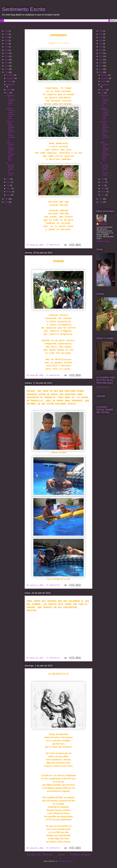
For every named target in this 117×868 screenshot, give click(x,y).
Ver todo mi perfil (103, 241)
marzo (9, 188)
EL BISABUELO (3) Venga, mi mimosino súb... (10, 169)
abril (8, 185)
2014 (7, 66)
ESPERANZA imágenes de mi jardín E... (10, 101)
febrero (9, 192)
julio (8, 93)
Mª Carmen (103, 224)
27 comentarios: (54, 245)
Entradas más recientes (40, 855)
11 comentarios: (54, 375)
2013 (7, 69)
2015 (7, 63)
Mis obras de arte (103, 387)
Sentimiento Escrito (24, 9)
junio (9, 179)
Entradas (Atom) (66, 861)
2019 (7, 50)
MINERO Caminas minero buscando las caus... (10, 114)
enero (9, 195)
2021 (7, 44)
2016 (7, 60)
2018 (7, 53)
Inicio (61, 855)
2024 (7, 37)
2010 (7, 202)
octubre (10, 81)
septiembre (11, 85)
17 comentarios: (54, 658)
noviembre (11, 78)
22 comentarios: (54, 848)
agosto (9, 90)
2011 (7, 199)
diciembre (10, 75)
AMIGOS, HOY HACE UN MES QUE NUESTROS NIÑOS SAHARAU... (10, 130)
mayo (9, 182)
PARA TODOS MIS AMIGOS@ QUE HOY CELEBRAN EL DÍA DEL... (10, 151)
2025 (7, 34)
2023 (7, 40)
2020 (7, 47)
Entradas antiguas (80, 855)
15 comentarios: (54, 585)
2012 (7, 72)
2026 (7, 31)
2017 (7, 56)
